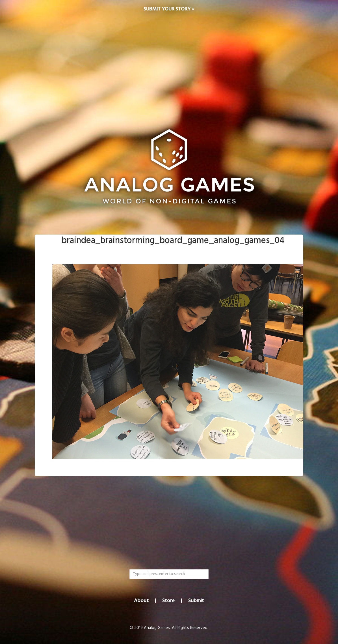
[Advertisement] (169, 64)
